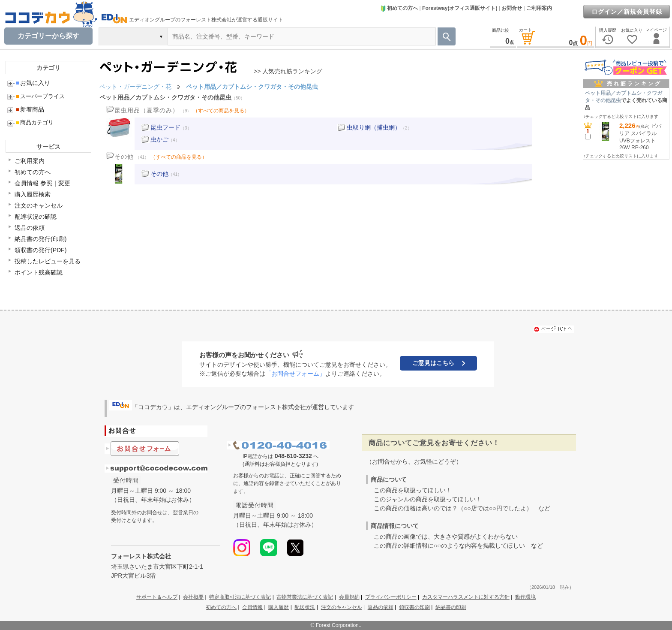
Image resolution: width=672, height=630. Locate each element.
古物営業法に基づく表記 (305, 597)
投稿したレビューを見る (48, 261)
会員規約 (349, 597)
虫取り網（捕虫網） (374, 127)
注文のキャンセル (39, 205)
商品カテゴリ (35, 122)
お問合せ (512, 8)
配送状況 (305, 607)
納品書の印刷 (451, 607)
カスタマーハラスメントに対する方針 (466, 597)
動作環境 (525, 597)
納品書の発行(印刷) (40, 239)
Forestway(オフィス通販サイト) (460, 8)
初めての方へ (399, 8)
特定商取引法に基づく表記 (240, 597)
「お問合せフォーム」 (295, 374)
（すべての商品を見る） (221, 111)
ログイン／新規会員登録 (627, 12)
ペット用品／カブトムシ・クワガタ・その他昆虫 (165, 97)
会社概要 (193, 597)
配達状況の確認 (36, 217)
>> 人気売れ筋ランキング (288, 71)
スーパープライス (40, 96)
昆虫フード (165, 127)
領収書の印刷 (414, 607)
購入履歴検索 (33, 194)
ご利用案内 (539, 8)
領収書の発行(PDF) (40, 250)
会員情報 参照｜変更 (42, 183)
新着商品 (30, 109)
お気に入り (33, 83)
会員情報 (252, 607)
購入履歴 (279, 607)
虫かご (159, 139)
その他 (159, 174)
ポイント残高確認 (39, 272)
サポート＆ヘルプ (157, 597)
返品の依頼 (30, 228)
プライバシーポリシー (391, 597)
